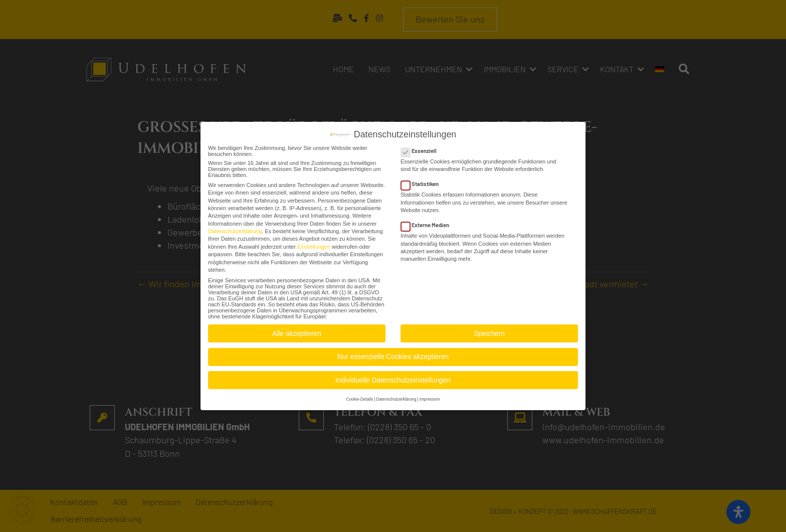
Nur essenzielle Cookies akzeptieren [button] (393, 355)
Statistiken (423, 182)
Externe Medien (428, 223)
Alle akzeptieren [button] (297, 331)
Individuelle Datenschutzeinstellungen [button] (393, 378)
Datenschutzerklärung (235, 229)
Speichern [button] (489, 331)
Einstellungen (314, 244)
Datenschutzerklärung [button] (396, 397)
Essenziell (422, 149)
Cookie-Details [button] (359, 397)
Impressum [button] (430, 397)
